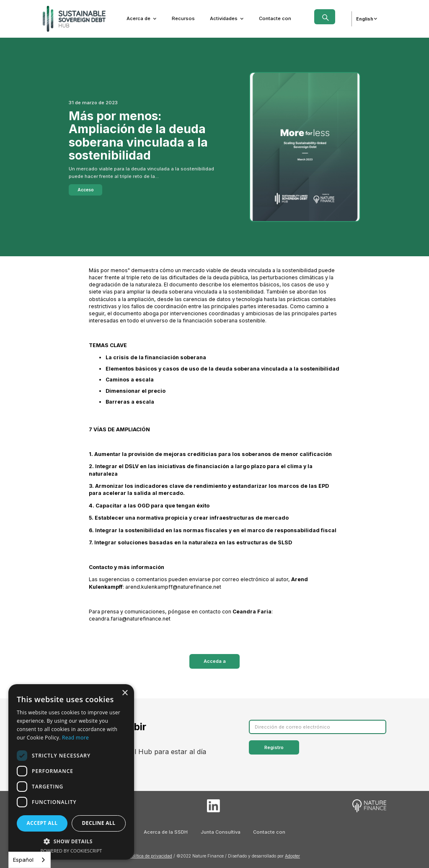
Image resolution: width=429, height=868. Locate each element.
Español (23, 860)
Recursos (183, 18)
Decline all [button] (99, 823)
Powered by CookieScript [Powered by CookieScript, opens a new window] (71, 851)
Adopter (292, 856)
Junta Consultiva (221, 832)
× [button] (125, 693)
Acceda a (215, 661)
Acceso (86, 190)
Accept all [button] (42, 823)
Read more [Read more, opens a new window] (75, 738)
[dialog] (71, 772)
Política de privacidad (151, 856)
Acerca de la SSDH (166, 832)
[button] (141, 19)
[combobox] (30, 860)
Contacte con (275, 18)
